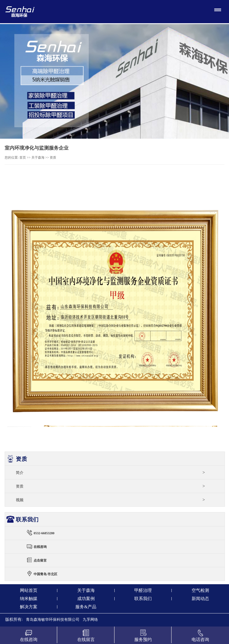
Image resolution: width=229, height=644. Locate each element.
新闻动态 (200, 599)
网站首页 (29, 590)
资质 (53, 158)
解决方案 (29, 607)
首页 (23, 158)
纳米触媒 (29, 599)
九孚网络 (90, 620)
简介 (110, 472)
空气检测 (200, 590)
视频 (110, 500)
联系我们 (143, 599)
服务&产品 (86, 607)
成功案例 (86, 599)
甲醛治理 (143, 590)
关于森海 (38, 158)
